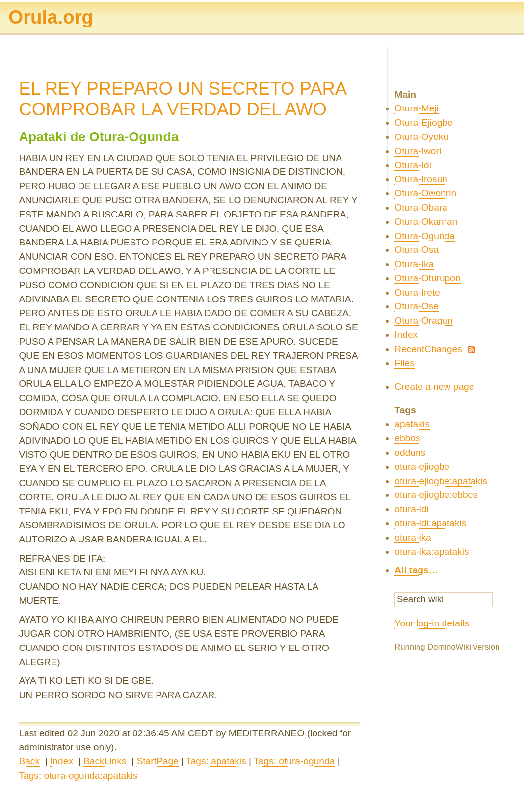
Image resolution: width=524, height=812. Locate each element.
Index (62, 761)
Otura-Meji (417, 108)
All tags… (416, 570)
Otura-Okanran (426, 222)
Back (29, 761)
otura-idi (411, 509)
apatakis (412, 424)
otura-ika (413, 537)
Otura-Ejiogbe (423, 122)
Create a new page (434, 387)
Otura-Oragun (423, 320)
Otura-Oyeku (421, 137)
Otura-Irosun (421, 179)
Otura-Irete (417, 292)
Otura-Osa (417, 250)
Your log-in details (432, 623)
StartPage (157, 761)
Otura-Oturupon (427, 278)
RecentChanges (428, 349)
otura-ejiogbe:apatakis (441, 481)
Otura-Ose (417, 306)
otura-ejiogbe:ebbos (436, 495)
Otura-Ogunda (425, 236)
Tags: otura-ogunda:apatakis (78, 775)
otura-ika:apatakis (432, 552)
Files (405, 363)
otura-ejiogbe (422, 467)
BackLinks (105, 761)
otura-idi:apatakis (430, 523)
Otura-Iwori (418, 151)
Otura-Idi (413, 165)
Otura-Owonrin (425, 193)
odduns (410, 452)
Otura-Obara (421, 207)
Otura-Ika (414, 264)
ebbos (407, 438)
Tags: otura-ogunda (294, 761)
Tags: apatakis (216, 761)
